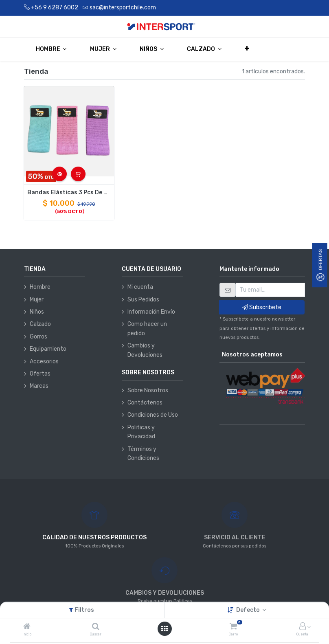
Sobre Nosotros (148, 390)
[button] (247, 49)
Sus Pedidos (143, 300)
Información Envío (151, 312)
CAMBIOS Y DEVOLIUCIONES (165, 593)
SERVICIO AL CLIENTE (235, 537)
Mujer (37, 300)
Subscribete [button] (262, 307)
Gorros (38, 337)
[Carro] (233, 627)
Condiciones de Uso (153, 415)
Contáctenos (145, 403)
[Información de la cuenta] (303, 627)
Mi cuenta (140, 287)
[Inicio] (27, 627)
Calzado (40, 324)
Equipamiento (48, 349)
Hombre (40, 287)
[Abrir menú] (164, 629)
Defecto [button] (249, 610)
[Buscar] (96, 627)
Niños (37, 312)
